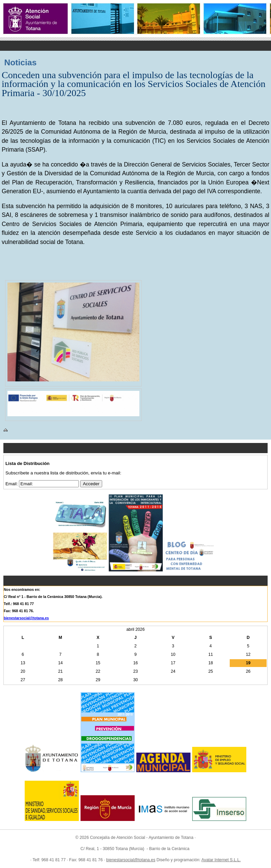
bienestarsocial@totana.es (26, 618)
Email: (12, 484)
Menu (135, 46)
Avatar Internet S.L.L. (221, 860)
